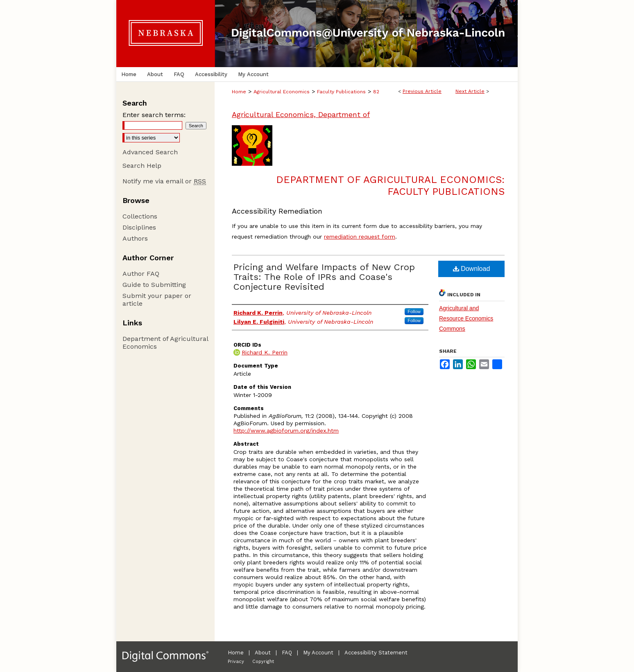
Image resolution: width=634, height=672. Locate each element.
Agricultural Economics (282, 92)
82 (376, 92)
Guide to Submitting (154, 285)
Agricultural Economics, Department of (301, 114)
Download (472, 269)
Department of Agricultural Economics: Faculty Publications (390, 186)
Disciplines (139, 227)
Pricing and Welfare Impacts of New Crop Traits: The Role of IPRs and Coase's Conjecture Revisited (324, 277)
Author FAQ (141, 274)
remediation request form (360, 237)
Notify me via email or (164, 181)
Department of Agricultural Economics (165, 343)
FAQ (287, 653)
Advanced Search (150, 152)
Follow (414, 311)
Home (239, 92)
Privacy (236, 662)
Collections (140, 216)
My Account (318, 653)
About (263, 653)
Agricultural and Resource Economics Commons (466, 318)
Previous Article (422, 91)
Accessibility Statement (376, 653)
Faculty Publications (341, 92)
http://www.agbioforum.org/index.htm (286, 431)
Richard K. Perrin (265, 352)
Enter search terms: (154, 115)
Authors (135, 238)
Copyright (263, 662)
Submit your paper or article (157, 300)
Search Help (142, 166)
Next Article (470, 91)
